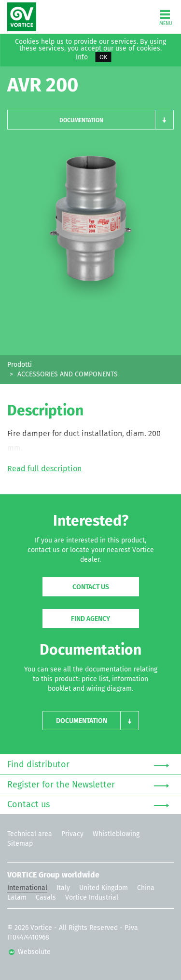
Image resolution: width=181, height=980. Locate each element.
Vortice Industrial (92, 897)
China (146, 888)
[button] (90, 120)
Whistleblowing (116, 834)
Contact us (91, 587)
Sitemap (20, 844)
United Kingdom (104, 888)
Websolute (30, 952)
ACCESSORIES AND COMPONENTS (68, 374)
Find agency (90, 619)
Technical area (30, 834)
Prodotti (20, 365)
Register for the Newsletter (88, 785)
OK (104, 57)
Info (82, 57)
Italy (63, 888)
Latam (17, 897)
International (27, 888)
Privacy (72, 834)
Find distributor (88, 765)
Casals (46, 897)
